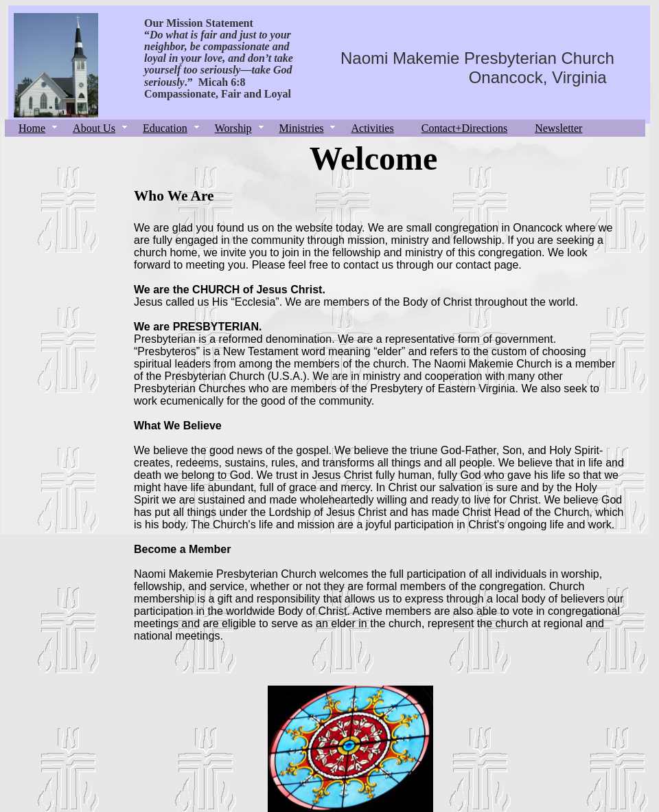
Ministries (302, 128)
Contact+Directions (464, 128)
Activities (372, 128)
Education (165, 128)
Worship (233, 128)
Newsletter (558, 128)
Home (32, 128)
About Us (94, 128)
